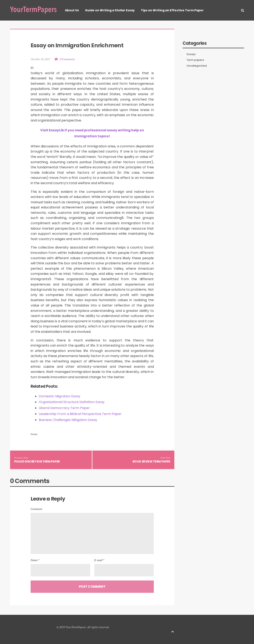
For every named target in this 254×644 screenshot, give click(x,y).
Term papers (195, 60)
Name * (35, 560)
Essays (34, 434)
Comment (36, 509)
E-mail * (99, 560)
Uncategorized (197, 66)
